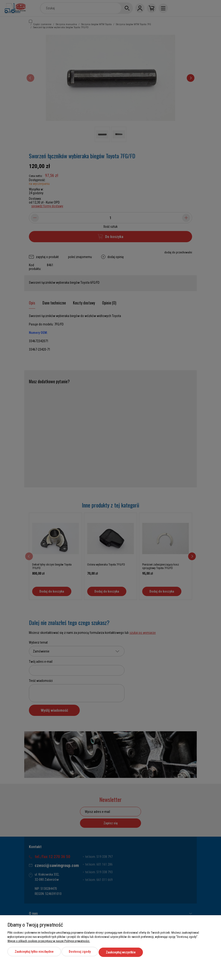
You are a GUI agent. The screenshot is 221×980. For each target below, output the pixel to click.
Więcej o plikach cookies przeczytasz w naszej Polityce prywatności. (49, 942)
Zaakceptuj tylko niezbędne (34, 953)
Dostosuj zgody (80, 953)
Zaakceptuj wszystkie (121, 953)
